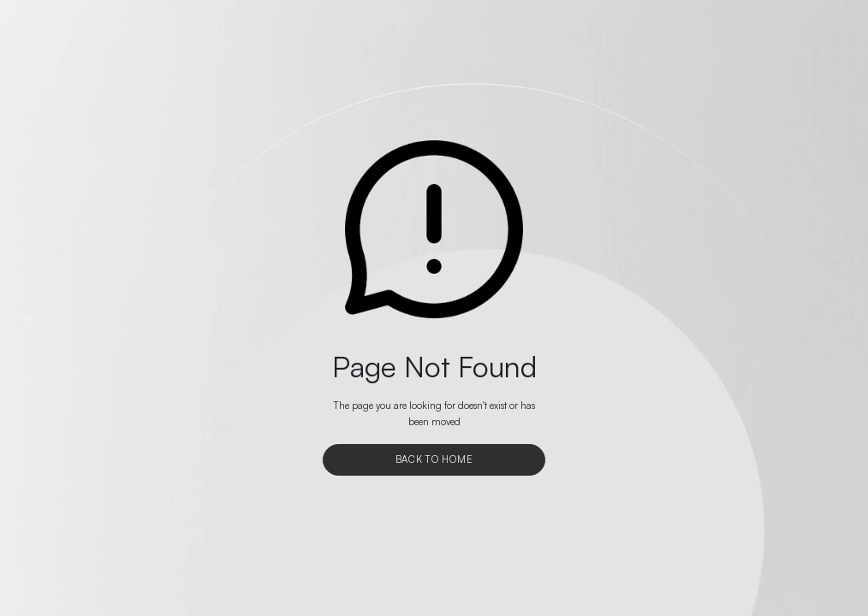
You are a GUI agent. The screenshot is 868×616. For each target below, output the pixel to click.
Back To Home (434, 459)
